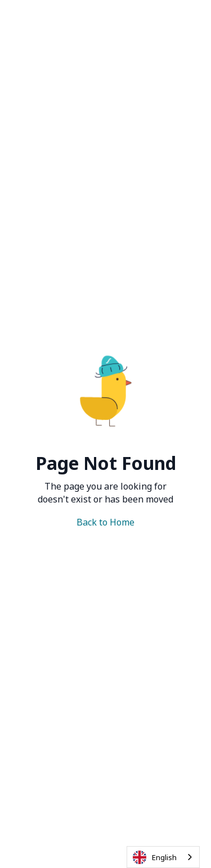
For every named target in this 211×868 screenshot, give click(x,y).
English (155, 857)
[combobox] (163, 857)
